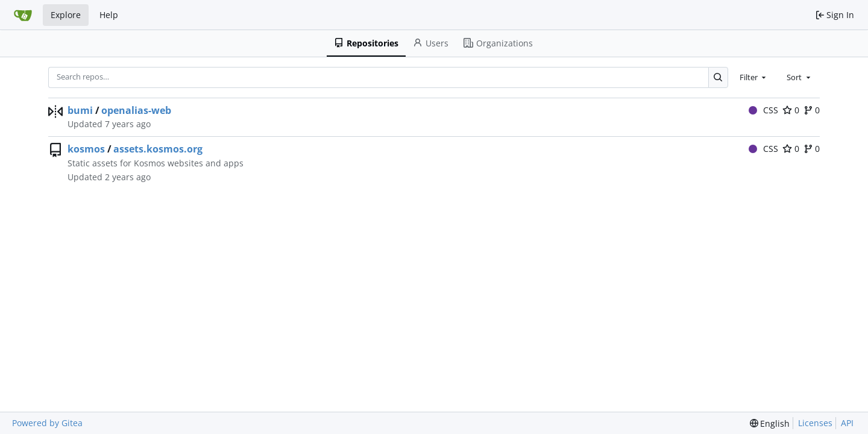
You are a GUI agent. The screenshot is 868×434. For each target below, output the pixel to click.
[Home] (23, 15)
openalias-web (136, 110)
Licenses (815, 423)
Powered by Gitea (47, 423)
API (847, 423)
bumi (80, 110)
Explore (66, 15)
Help (109, 15)
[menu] (770, 423)
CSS (764, 110)
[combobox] (754, 77)
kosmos (86, 149)
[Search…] (718, 77)
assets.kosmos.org (158, 149)
